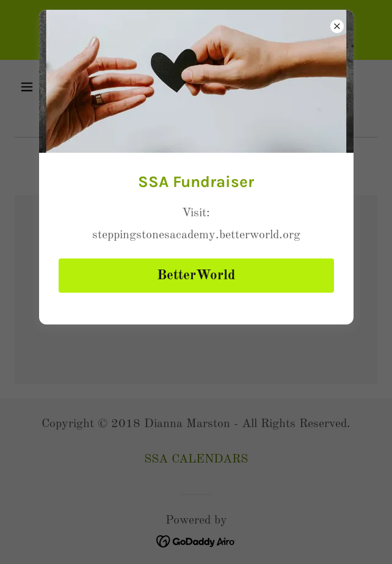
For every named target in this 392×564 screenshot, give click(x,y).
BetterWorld (196, 275)
